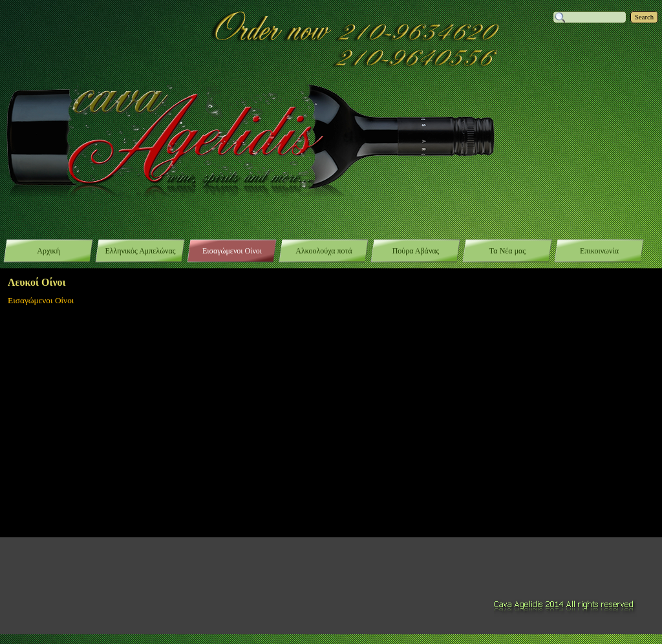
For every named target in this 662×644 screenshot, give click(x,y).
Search (644, 17)
